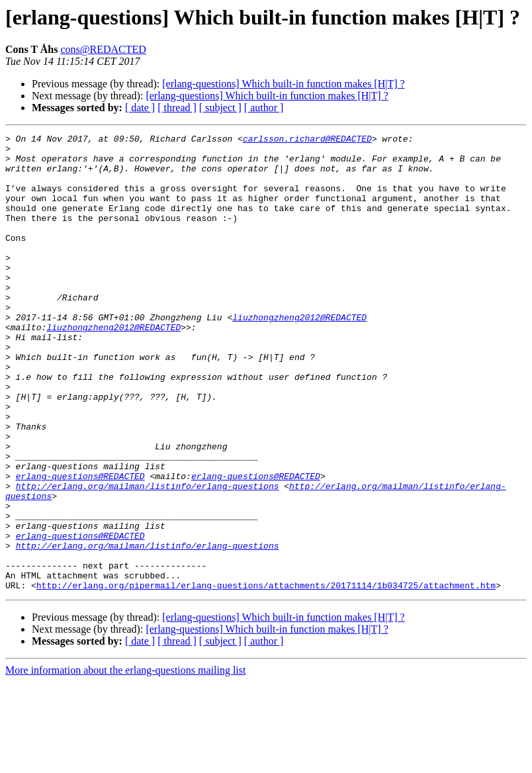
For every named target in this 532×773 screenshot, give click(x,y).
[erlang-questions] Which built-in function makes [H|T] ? (283, 84)
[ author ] (264, 108)
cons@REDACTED (103, 49)
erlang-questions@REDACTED (80, 545)
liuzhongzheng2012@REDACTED (299, 355)
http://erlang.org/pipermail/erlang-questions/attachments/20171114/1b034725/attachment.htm (266, 676)
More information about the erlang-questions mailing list (125, 761)
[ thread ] (177, 108)
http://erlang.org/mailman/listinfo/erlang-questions (148, 557)
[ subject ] (220, 108)
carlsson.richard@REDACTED (307, 140)
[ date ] (140, 108)
